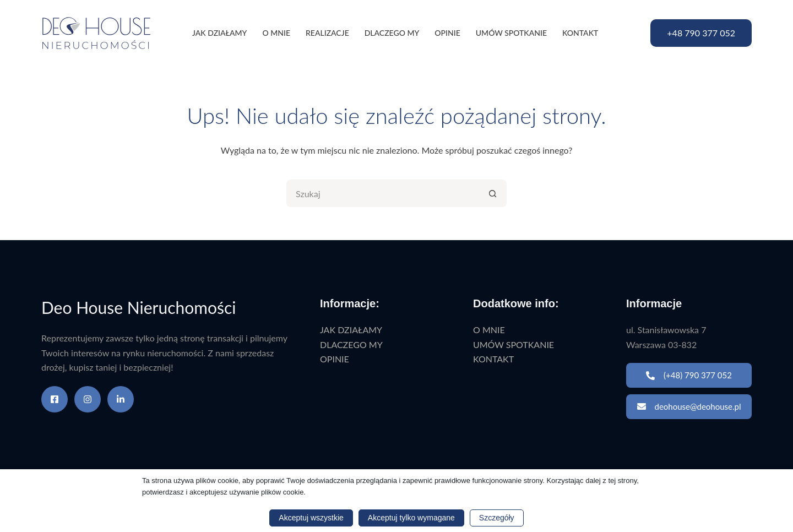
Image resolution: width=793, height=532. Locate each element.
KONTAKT (580, 33)
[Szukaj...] (383, 193)
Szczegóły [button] (497, 518)
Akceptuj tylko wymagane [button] (411, 518)
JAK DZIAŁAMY (219, 33)
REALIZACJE (327, 33)
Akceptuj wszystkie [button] (311, 518)
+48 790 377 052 (701, 33)
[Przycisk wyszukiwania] (493, 193)
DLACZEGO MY (392, 33)
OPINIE (447, 33)
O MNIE (276, 33)
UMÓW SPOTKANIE (511, 33)
